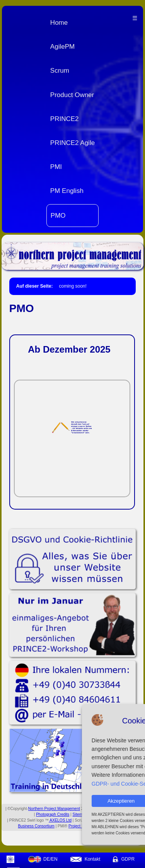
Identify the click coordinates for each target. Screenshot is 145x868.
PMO (58, 216)
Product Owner (72, 95)
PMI (56, 167)
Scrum (60, 71)
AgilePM (62, 47)
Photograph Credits (53, 814)
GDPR (123, 859)
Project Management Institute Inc (97, 826)
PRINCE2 (65, 119)
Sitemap (80, 814)
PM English (67, 191)
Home (59, 23)
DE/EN (43, 859)
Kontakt (85, 859)
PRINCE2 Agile (72, 143)
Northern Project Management (54, 809)
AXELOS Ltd (60, 820)
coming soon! (72, 286)
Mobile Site (100, 814)
